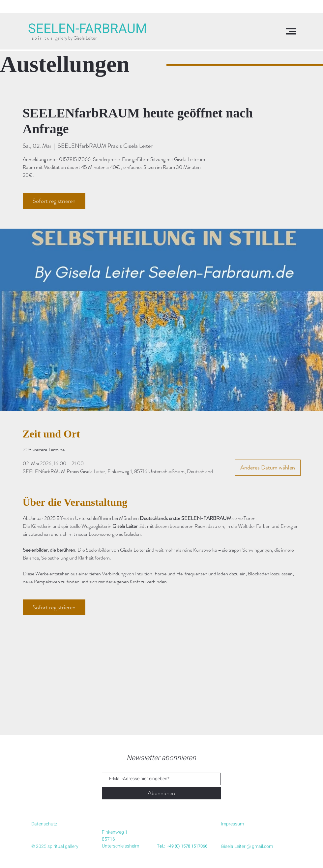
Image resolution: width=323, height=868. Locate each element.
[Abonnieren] (161, 793)
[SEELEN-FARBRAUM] (88, 29)
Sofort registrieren (54, 201)
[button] (291, 31)
